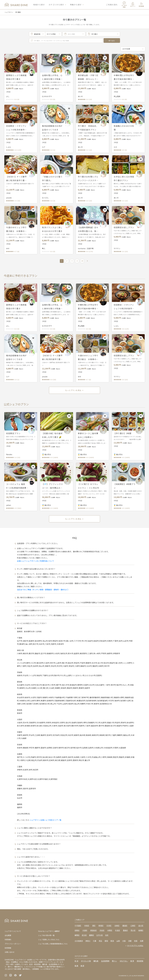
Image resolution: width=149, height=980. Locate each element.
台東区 (117, 926)
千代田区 (78, 926)
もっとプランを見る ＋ (74, 390)
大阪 (124, 941)
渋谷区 (102, 930)
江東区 (133, 926)
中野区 (110, 930)
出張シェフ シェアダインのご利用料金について (36, 561)
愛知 (106, 941)
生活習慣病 (105, 961)
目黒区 (77, 930)
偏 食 (76, 966)
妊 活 (76, 961)
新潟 (112, 941)
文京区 (109, 926)
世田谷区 (93, 930)
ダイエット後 (86, 961)
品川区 (141, 926)
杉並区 (118, 930)
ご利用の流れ (112, 5)
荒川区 (133, 930)
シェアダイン (9, 12)
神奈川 (88, 941)
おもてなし (124, 961)
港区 (94, 926)
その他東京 (79, 941)
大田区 (85, 930)
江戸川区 (100, 935)
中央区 (87, 926)
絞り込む (112, 41)
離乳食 (96, 961)
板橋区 (141, 930)
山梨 (118, 941)
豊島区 (125, 930)
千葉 (95, 941)
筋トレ (114, 961)
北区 (107, 935)
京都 (130, 941)
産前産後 (140, 961)
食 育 (132, 961)
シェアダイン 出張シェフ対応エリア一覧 (45, 820)
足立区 (84, 935)
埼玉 (100, 941)
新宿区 (101, 926)
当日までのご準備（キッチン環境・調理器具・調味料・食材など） (43, 590)
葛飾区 (91, 935)
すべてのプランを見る (135, 946)
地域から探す (39, 5)
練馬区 (77, 935)
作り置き (18, 12)
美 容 (82, 966)
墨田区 (125, 926)
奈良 (136, 941)
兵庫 (142, 941)
